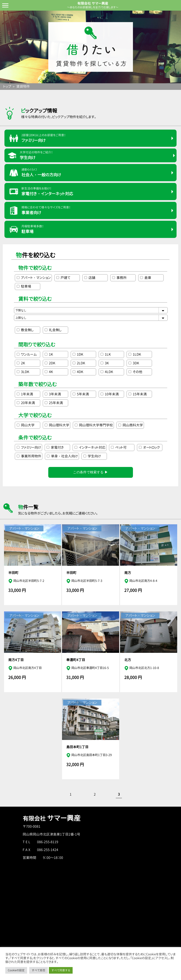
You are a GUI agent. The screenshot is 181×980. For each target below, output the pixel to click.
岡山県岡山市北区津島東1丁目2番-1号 (51, 834)
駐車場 (24, 286)
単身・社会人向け (62, 456)
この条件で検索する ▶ (90, 472)
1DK (78, 354)
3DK (134, 363)
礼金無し (53, 330)
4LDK (107, 372)
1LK (106, 354)
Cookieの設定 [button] (16, 970)
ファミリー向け (29, 447)
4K (49, 372)
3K (105, 363)
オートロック (149, 447)
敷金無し (25, 330)
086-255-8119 (48, 842)
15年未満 (138, 394)
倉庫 (146, 278)
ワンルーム (27, 354)
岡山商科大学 (131, 425)
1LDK (135, 354)
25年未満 (54, 403)
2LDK (79, 363)
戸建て (63, 278)
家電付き (55, 447)
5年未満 (81, 394)
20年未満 (26, 403)
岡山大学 (26, 425)
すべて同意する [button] (61, 970)
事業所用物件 (29, 456)
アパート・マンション (34, 278)
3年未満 (53, 394)
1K (49, 354)
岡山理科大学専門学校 (94, 425)
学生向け (92, 456)
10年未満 (110, 394)
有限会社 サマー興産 (93, 3)
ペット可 (119, 447)
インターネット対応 (90, 447)
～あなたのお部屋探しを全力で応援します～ (93, 7)
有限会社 (52, 819)
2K (21, 363)
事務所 (119, 278)
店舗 (90, 278)
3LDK (23, 372)
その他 (135, 372)
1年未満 (25, 394)
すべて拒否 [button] (39, 970)
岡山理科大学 (57, 425)
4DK (78, 372)
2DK (50, 363)
